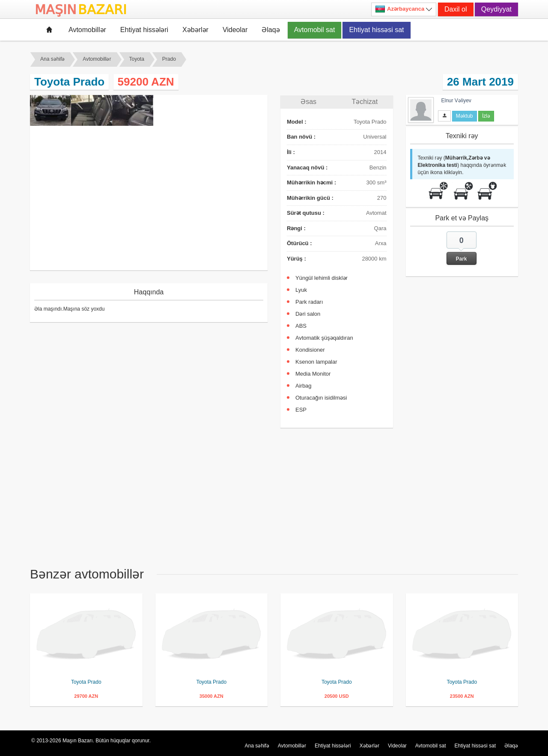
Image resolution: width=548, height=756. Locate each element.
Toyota (137, 59)
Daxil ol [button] (456, 9)
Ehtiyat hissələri (144, 30)
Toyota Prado (86, 682)
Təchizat (365, 102)
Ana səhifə (52, 59)
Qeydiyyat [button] (496, 9)
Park (462, 259)
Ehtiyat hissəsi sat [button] (376, 30)
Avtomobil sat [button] (315, 30)
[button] (462, 248)
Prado (169, 59)
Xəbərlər (195, 30)
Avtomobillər (87, 30)
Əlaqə (271, 30)
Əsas (308, 102)
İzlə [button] (486, 116)
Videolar (235, 30)
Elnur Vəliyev (456, 101)
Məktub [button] (465, 116)
